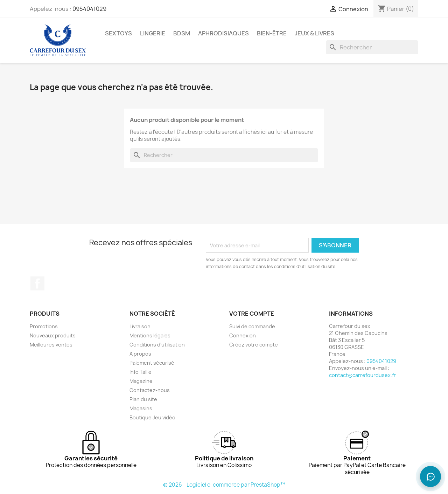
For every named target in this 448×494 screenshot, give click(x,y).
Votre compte (252, 314)
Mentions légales (150, 335)
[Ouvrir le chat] (430, 476)
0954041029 (89, 9)
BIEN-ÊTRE (272, 33)
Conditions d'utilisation (157, 345)
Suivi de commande (252, 326)
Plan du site (143, 399)
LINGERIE (153, 33)
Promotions (44, 326)
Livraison (140, 326)
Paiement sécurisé (152, 363)
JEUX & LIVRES (314, 33)
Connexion (243, 335)
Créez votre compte (254, 345)
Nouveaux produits (53, 335)
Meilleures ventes (51, 345)
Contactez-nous (150, 390)
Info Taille (141, 372)
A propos (140, 354)
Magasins (141, 408)
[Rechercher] (372, 47)
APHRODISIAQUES (223, 33)
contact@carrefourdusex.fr (362, 375)
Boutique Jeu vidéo (152, 417)
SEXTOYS (118, 33)
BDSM (182, 33)
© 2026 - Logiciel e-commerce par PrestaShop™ (224, 485)
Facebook (37, 283)
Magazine (141, 381)
